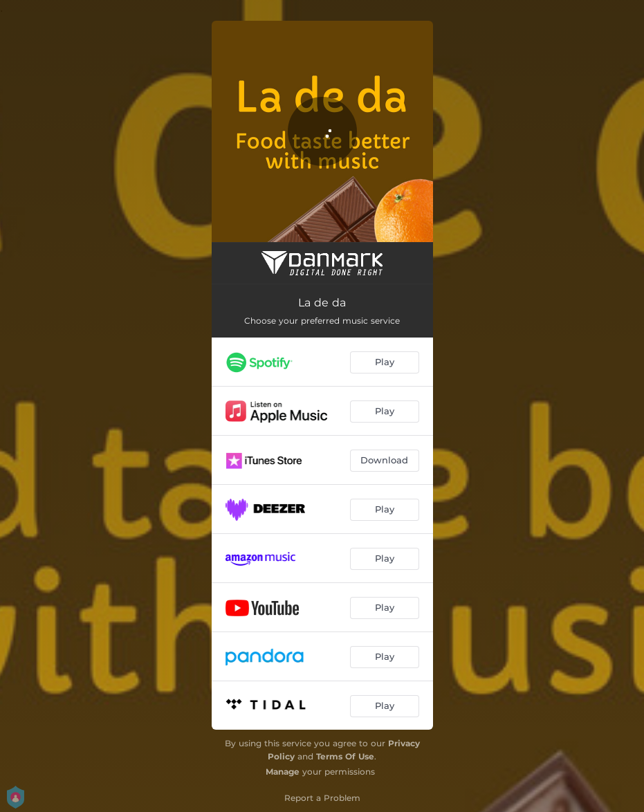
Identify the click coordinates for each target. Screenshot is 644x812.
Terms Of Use (345, 756)
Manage (283, 772)
